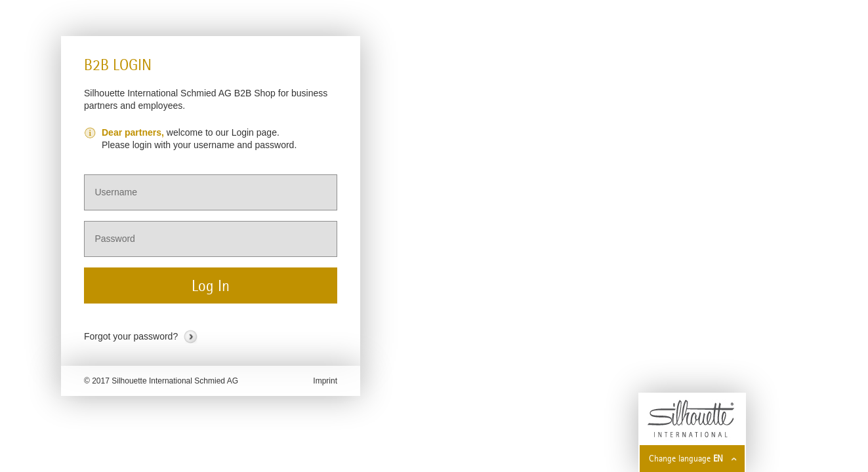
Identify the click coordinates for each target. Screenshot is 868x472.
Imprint (325, 381)
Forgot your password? (131, 336)
